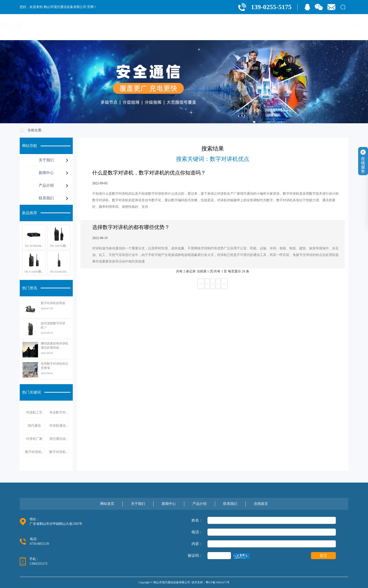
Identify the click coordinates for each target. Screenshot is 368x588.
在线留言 (331, 26)
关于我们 (234, 26)
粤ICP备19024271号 (218, 582)
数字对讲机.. (34, 452)
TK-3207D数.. (59, 246)
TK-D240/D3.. (59, 272)
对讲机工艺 (34, 412)
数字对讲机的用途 (53, 303)
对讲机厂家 (34, 439)
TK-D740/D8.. (34, 246)
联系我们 (307, 26)
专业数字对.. (58, 412)
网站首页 (209, 26)
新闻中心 (258, 26)
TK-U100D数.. (34, 272)
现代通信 (34, 426)
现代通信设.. (58, 439)
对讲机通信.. (58, 426)
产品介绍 (283, 26)
